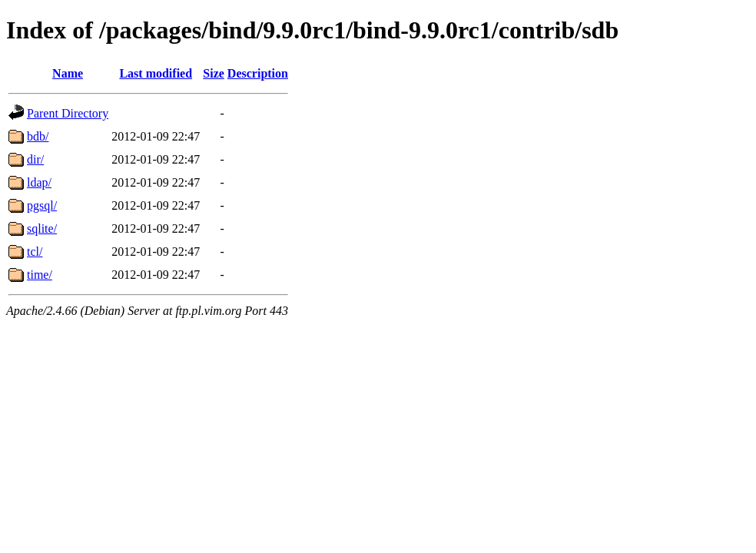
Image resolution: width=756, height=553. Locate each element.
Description (258, 73)
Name (68, 73)
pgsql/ (42, 205)
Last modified (156, 73)
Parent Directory (68, 113)
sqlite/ (42, 228)
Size (214, 73)
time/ (40, 275)
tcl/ (35, 252)
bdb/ (38, 136)
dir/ (35, 159)
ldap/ (39, 182)
